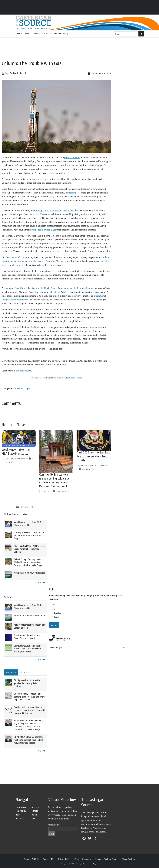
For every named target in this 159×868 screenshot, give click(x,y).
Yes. (54, 605)
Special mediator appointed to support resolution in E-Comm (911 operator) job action (30, 710)
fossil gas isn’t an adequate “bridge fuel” (55, 210)
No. (54, 609)
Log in (96, 864)
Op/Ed (28, 389)
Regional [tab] (25, 672)
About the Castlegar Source (106, 859)
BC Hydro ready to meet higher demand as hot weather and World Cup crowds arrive (30, 697)
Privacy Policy (64, 859)
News (28, 34)
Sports (35, 819)
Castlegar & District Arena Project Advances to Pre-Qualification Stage (30, 535)
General (19, 389)
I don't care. (57, 617)
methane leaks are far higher (43, 230)
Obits (45, 34)
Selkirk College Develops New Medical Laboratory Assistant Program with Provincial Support (29, 562)
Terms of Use (49, 859)
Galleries (20, 819)
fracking (72, 193)
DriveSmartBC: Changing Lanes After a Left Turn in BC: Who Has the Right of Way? (29, 649)
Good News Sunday (60, 34)
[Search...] (126, 34)
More (41, 583)
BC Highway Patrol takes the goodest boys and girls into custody (27, 683)
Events (37, 34)
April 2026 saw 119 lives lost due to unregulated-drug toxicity (93, 456)
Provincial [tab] (11, 672)
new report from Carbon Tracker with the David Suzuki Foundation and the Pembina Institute (49, 288)
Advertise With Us (31, 859)
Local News (21, 807)
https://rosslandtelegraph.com (69, 378)
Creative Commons (83, 859)
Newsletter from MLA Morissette (29, 573)
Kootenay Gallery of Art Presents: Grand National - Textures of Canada (29, 549)
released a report (72, 157)
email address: (55, 825)
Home (20, 34)
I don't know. (58, 613)
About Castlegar (128, 859)
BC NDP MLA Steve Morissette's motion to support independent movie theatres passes (29, 740)
